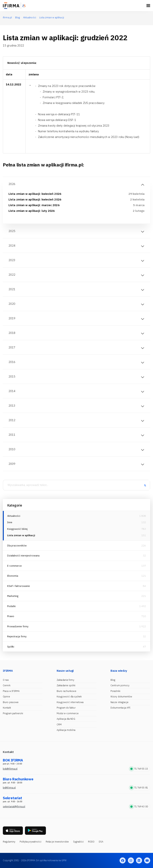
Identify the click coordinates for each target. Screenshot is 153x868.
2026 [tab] (12, 184)
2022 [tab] (12, 275)
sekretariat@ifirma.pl (14, 806)
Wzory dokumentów (121, 697)
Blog (113, 680)
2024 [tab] (12, 246)
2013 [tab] (12, 406)
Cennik (7, 685)
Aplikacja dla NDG (66, 719)
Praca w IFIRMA (11, 691)
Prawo (11, 616)
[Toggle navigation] (148, 6)
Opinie (6, 697)
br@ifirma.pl (9, 788)
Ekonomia (13, 576)
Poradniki (115, 691)
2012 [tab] (12, 420)
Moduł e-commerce (68, 713)
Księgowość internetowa (70, 702)
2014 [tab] (12, 391)
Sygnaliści (78, 842)
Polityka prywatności (31, 842)
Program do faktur (66, 708)
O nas (6, 680)
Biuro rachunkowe (66, 691)
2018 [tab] (12, 333)
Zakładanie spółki (66, 685)
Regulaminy (9, 842)
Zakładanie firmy (65, 680)
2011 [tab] (12, 435)
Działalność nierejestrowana (23, 556)
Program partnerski (13, 713)
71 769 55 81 (139, 788)
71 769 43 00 (139, 806)
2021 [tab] (12, 289)
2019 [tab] (12, 318)
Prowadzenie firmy (18, 626)
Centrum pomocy (120, 685)
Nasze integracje (120, 702)
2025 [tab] (12, 231)
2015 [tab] (12, 376)
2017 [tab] (12, 347)
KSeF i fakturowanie (19, 586)
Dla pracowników (17, 546)
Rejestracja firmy (17, 636)
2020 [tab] (12, 304)
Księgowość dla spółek (69, 697)
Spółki (11, 647)
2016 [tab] (12, 362)
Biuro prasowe (11, 702)
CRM (59, 724)
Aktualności (14, 516)
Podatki (12, 606)
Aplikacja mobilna (66, 730)
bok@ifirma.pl (10, 769)
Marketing (13, 596)
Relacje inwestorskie (57, 842)
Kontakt (7, 708)
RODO (91, 842)
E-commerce (15, 566)
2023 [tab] (12, 260)
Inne (10, 522)
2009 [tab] (12, 464)
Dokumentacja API (121, 708)
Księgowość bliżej (17, 529)
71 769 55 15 (139, 769)
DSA (101, 842)
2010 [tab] (12, 449)
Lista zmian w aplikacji (21, 535)
